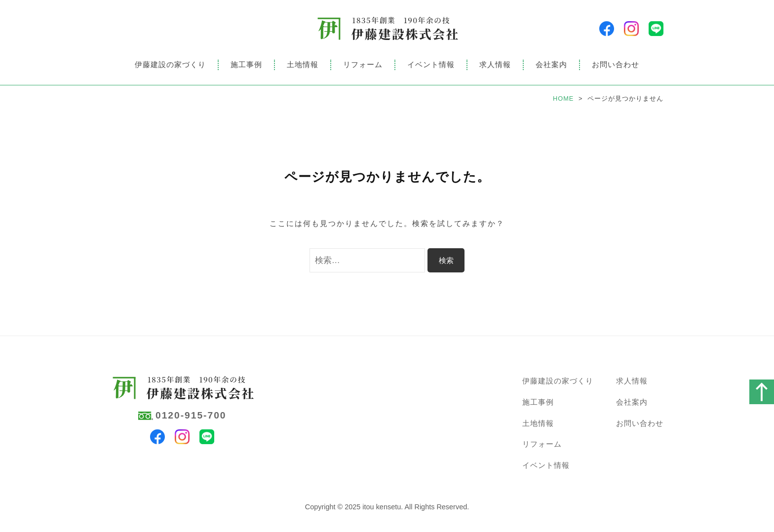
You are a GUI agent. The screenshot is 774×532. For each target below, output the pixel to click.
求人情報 (495, 64)
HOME (563, 98)
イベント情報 (431, 64)
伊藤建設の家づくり (170, 64)
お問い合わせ (616, 64)
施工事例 (246, 64)
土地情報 (303, 64)
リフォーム (363, 64)
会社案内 (551, 64)
